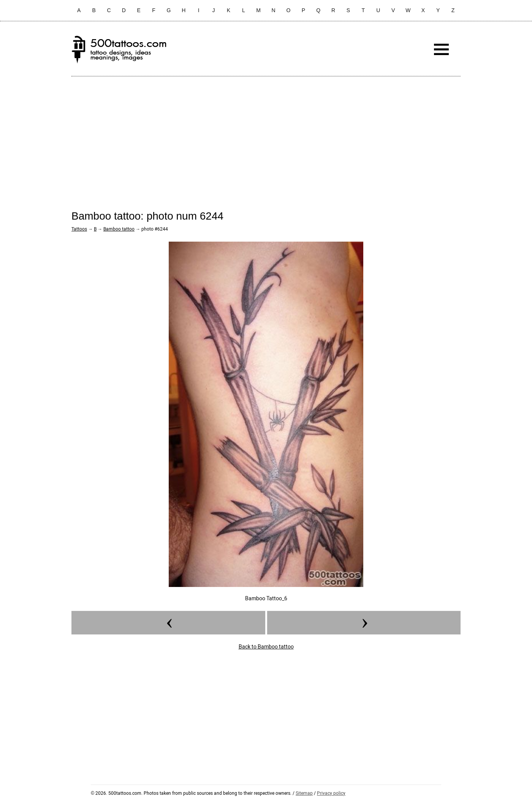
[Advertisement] (266, 137)
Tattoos (79, 229)
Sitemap (304, 793)
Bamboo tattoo (119, 229)
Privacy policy (331, 793)
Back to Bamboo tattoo (266, 647)
